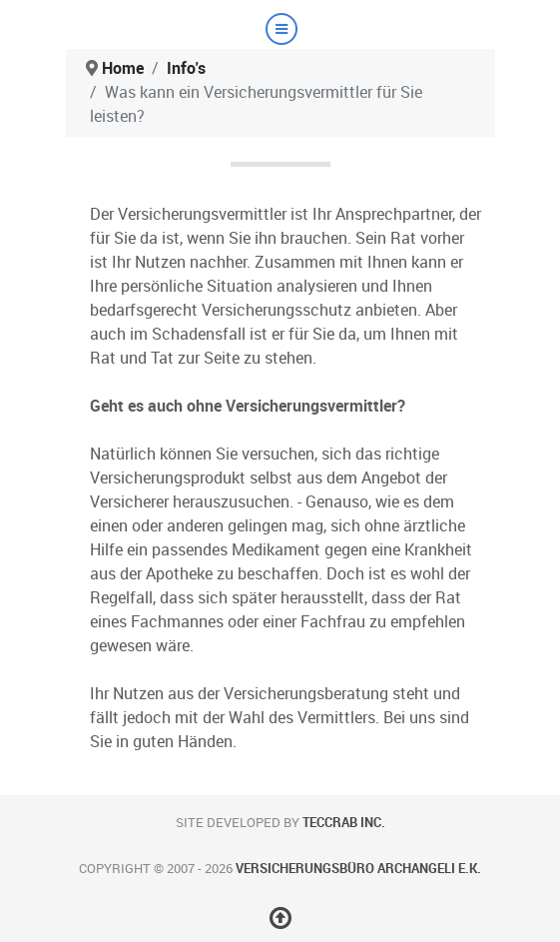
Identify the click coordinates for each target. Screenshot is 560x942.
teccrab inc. (344, 823)
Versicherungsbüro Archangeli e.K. (358, 869)
